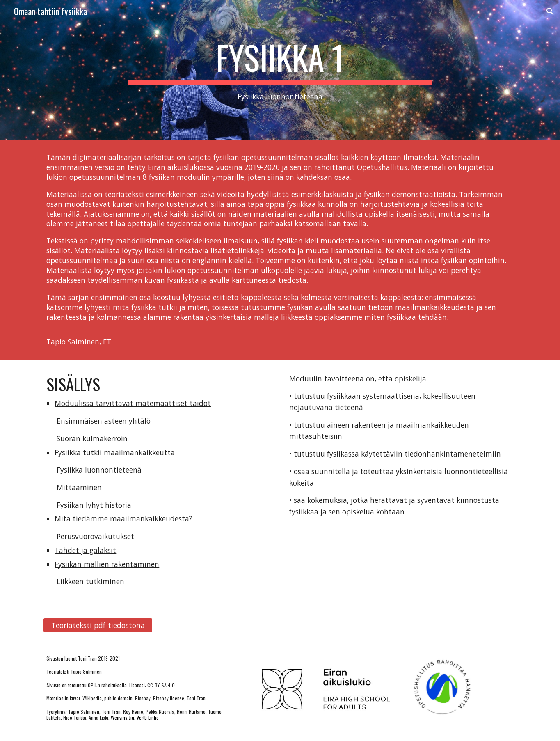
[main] (280, 70)
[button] (550, 11)
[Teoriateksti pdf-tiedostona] (98, 625)
